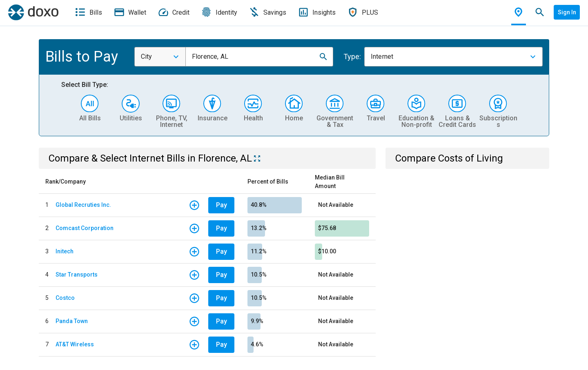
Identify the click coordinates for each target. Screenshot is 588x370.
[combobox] (160, 57)
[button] (323, 57)
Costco (65, 298)
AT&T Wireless (75, 344)
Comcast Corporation (85, 228)
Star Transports (77, 275)
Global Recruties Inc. (83, 205)
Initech (65, 251)
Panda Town (72, 321)
